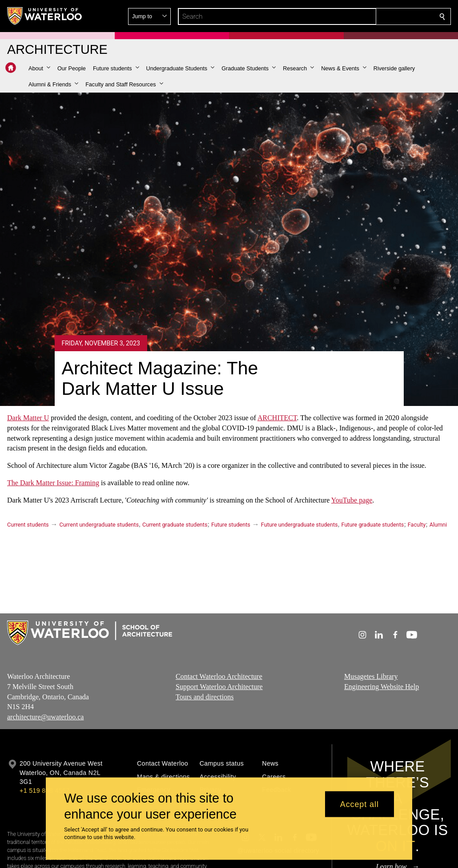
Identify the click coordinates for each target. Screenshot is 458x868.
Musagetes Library (371, 676)
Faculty (417, 525)
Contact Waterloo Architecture (219, 676)
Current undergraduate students (99, 525)
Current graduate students (175, 525)
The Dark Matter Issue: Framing (53, 483)
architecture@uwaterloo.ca (45, 717)
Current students (28, 525)
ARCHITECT (277, 418)
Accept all (360, 804)
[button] (378, 16)
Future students (231, 525)
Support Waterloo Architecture (219, 686)
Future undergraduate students (299, 525)
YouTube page (352, 500)
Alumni (438, 525)
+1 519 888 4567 (44, 791)
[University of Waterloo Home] (45, 16)
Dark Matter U (28, 418)
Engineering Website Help (382, 686)
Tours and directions (205, 696)
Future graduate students (373, 525)
